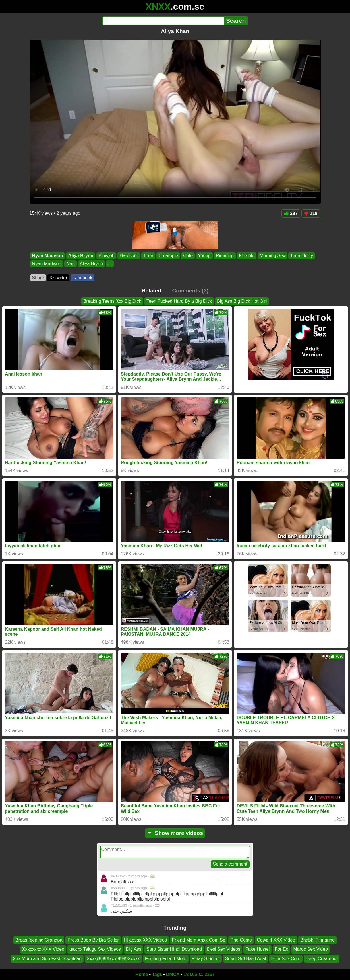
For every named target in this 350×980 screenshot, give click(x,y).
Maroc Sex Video (310, 949)
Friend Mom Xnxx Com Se (199, 940)
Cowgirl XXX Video (276, 940)
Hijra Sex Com (286, 959)
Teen (148, 256)
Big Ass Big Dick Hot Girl (242, 301)
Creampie (168, 256)
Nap (70, 264)
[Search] (163, 21)
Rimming (224, 256)
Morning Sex (272, 256)
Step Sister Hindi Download (174, 949)
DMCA (173, 974)
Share (38, 278)
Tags (157, 974)
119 (311, 213)
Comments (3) (190, 291)
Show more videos (175, 833)
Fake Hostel (257, 949)
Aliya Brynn (81, 256)
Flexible (247, 256)
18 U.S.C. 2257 (199, 974)
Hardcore (129, 256)
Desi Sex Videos (224, 949)
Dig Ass (134, 949)
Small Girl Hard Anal (245, 959)
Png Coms (241, 940)
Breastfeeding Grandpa (39, 940)
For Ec (281, 949)
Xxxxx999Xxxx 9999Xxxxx (113, 959)
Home (142, 974)
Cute (188, 256)
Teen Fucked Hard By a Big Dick (179, 301)
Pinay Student (206, 959)
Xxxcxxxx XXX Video (43, 949)
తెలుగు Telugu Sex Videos (95, 949)
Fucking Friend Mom (166, 959)
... (110, 264)
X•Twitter (58, 278)
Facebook (82, 278)
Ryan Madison (47, 256)
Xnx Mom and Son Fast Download (47, 959)
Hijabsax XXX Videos (145, 940)
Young (204, 256)
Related (151, 291)
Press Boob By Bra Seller (93, 940)
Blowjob (106, 256)
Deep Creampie (322, 959)
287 (291, 213)
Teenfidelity (301, 256)
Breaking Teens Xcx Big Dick (112, 301)
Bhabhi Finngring (317, 940)
